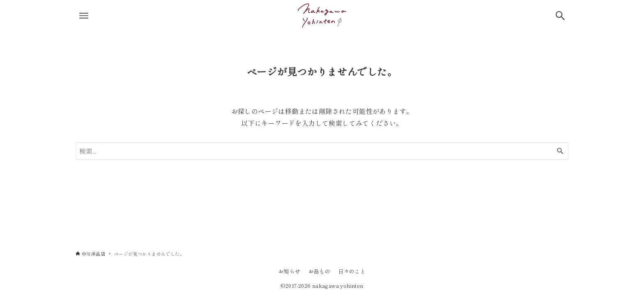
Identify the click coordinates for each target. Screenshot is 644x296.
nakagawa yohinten (338, 286)
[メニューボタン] (84, 16)
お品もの (320, 271)
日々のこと (352, 271)
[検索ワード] (322, 151)
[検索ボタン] (560, 16)
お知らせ (290, 271)
